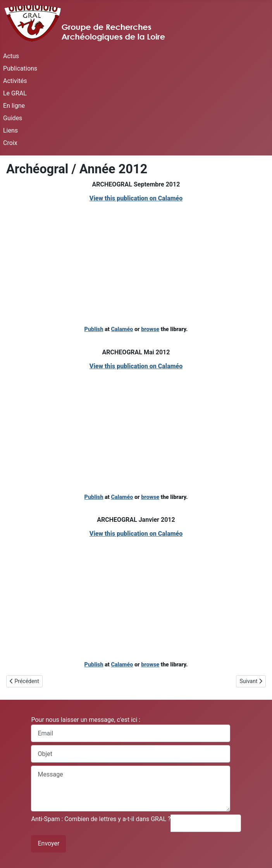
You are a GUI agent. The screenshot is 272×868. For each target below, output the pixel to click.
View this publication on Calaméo (136, 198)
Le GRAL (15, 93)
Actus (11, 56)
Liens (10, 130)
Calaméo (122, 329)
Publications (20, 68)
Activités (15, 81)
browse (150, 329)
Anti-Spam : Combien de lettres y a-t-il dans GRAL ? (101, 819)
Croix (10, 143)
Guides (13, 118)
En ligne (14, 106)
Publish (94, 329)
